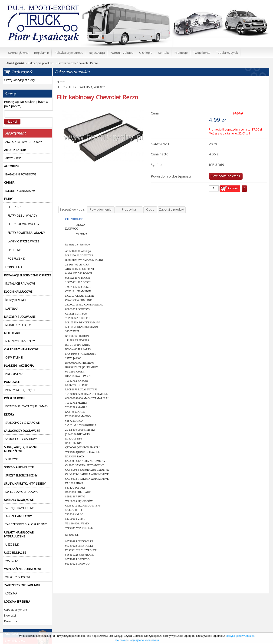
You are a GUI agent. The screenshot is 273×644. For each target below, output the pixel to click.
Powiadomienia (101, 209)
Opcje (150, 209)
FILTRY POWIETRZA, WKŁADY (86, 87)
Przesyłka (129, 209)
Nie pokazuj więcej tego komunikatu (137, 640)
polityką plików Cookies (240, 636)
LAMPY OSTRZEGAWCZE (23, 241)
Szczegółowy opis (72, 209)
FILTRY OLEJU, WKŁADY (22, 216)
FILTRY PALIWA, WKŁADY (23, 224)
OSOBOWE (15, 250)
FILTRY (61, 82)
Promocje (11, 621)
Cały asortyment (16, 610)
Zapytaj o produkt (172, 209)
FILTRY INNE (15, 207)
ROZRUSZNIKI (17, 259)
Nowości (10, 615)
